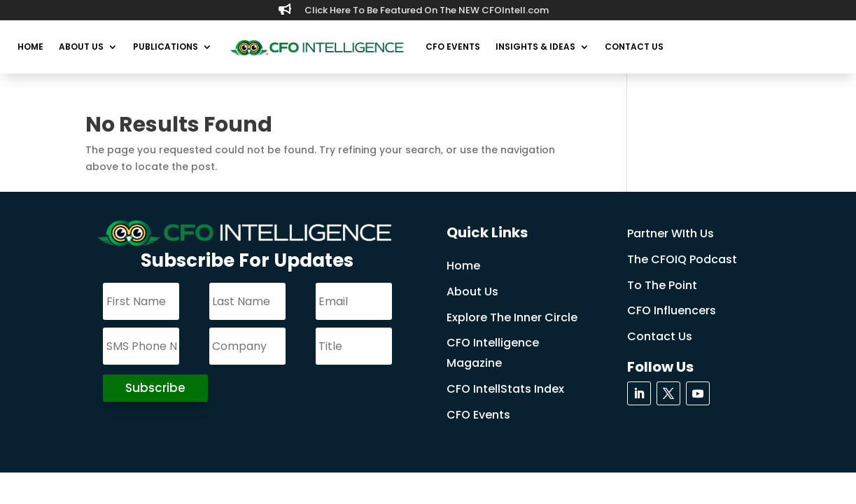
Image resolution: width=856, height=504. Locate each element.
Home (30, 47)
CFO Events (453, 47)
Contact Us (634, 47)
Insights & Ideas (535, 47)
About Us (81, 47)
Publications (166, 47)
